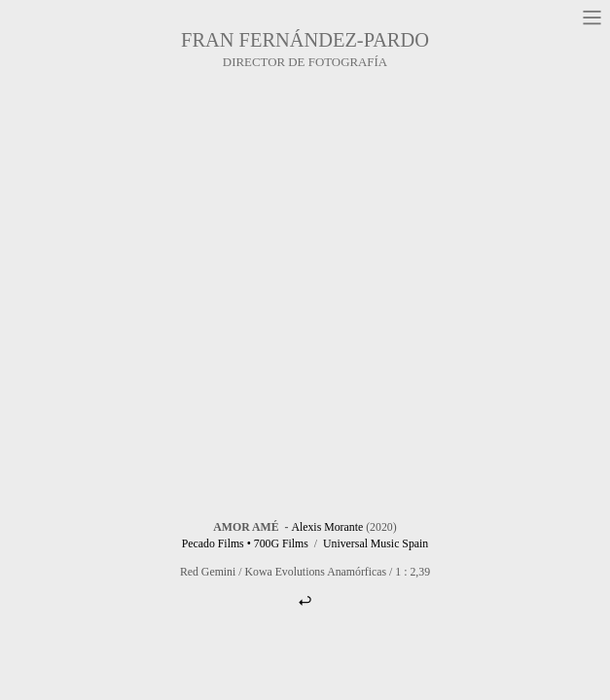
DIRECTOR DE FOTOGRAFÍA (305, 62)
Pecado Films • (216, 543)
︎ (592, 18)
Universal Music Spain (376, 543)
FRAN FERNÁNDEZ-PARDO (305, 40)
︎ (305, 600)
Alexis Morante (327, 527)
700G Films (281, 543)
